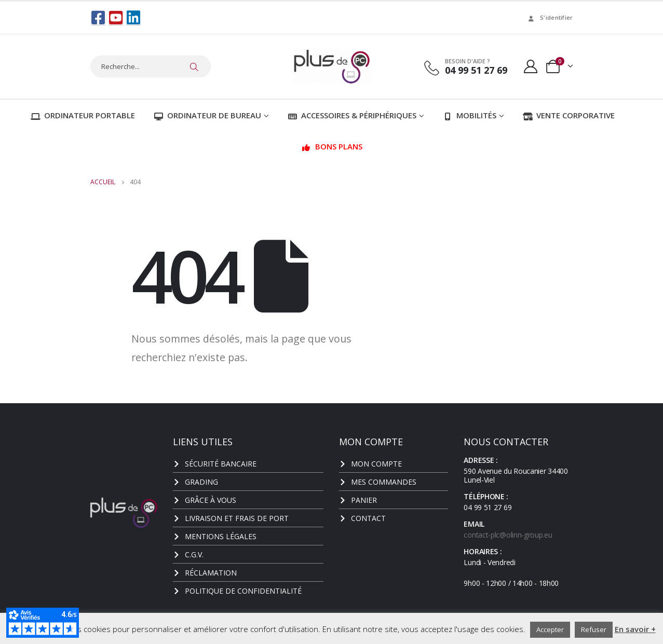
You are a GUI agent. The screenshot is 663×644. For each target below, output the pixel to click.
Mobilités (470, 115)
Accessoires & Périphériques (352, 115)
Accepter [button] (550, 629)
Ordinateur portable (83, 115)
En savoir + (635, 629)
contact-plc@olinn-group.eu (508, 534)
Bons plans (332, 146)
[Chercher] (195, 66)
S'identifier (550, 17)
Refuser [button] (594, 629)
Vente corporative (569, 115)
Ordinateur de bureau (207, 115)
